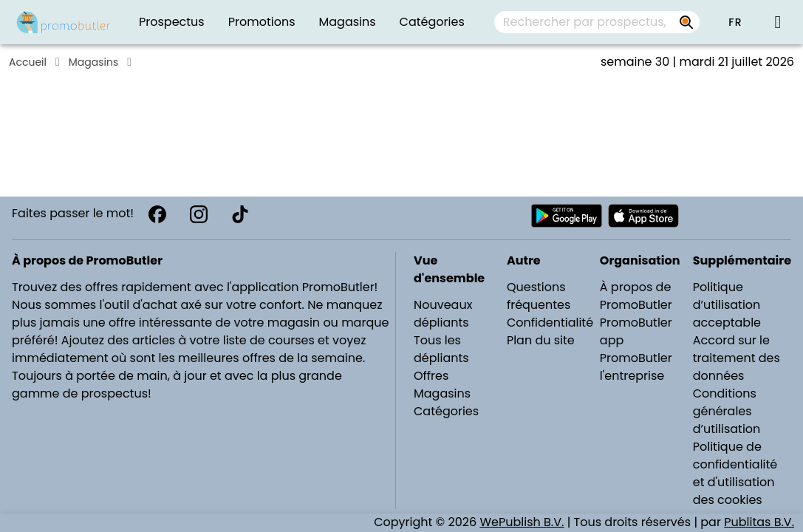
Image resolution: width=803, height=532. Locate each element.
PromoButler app (636, 331)
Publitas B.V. (759, 522)
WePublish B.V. (522, 522)
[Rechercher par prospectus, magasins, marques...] (686, 22)
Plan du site (541, 340)
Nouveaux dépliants (443, 314)
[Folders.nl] (64, 22)
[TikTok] (240, 214)
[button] (735, 22)
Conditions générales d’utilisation (727, 411)
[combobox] (597, 22)
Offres (431, 376)
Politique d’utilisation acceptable (727, 305)
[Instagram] (199, 214)
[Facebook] (157, 214)
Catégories (446, 411)
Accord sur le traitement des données (737, 358)
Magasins (93, 62)
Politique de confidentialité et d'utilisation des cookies (735, 473)
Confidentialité (550, 323)
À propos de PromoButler (636, 296)
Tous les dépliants (441, 349)
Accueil (28, 62)
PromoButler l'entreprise (636, 367)
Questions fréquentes (539, 296)
